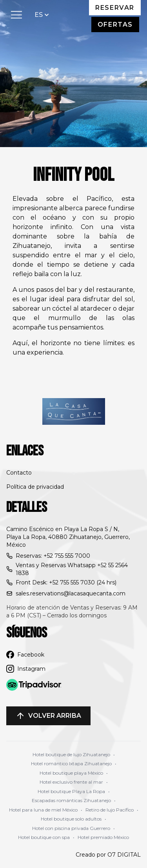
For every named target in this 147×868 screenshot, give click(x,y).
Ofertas (115, 25)
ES (43, 14)
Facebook (25, 655)
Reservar (115, 8)
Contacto (19, 473)
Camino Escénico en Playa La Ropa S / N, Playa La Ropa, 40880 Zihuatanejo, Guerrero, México (68, 537)
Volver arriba (48, 716)
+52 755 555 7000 (67, 556)
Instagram (26, 669)
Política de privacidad (35, 487)
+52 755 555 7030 (72, 582)
